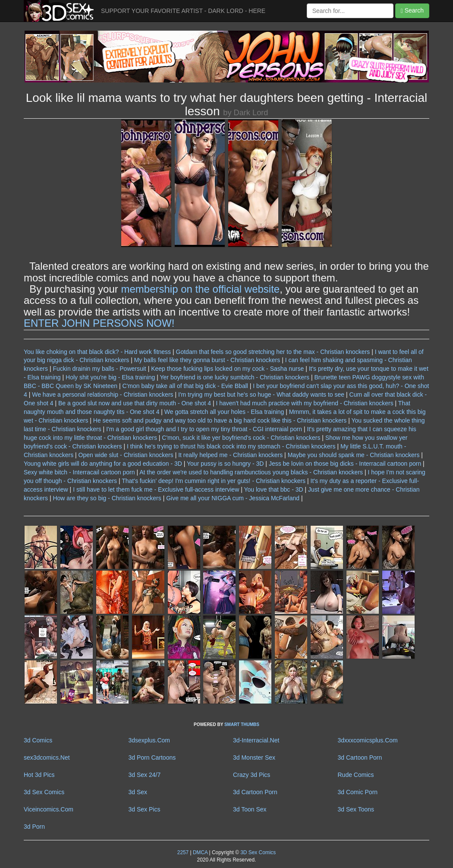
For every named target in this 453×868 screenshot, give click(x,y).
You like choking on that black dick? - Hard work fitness (97, 352)
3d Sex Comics (44, 792)
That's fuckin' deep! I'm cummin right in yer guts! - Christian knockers (214, 481)
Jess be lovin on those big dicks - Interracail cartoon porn (345, 464)
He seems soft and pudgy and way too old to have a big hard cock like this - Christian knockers (220, 420)
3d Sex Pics (145, 809)
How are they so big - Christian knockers (107, 498)
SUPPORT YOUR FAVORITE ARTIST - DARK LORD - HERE (183, 11)
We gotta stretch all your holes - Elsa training (224, 412)
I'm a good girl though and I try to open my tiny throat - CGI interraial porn (204, 429)
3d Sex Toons (356, 809)
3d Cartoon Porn (360, 758)
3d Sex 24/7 (145, 775)
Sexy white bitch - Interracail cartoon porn (79, 472)
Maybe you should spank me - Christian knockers (354, 455)
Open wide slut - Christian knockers (126, 455)
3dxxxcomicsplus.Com (368, 740)
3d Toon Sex (250, 809)
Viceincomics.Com (49, 809)
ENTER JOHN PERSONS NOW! (99, 323)
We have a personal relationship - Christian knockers (102, 395)
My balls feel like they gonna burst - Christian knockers (207, 360)
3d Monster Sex (254, 758)
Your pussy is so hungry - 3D (225, 464)
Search (412, 11)
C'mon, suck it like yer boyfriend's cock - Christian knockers (241, 438)
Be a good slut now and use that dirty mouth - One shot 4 (135, 403)
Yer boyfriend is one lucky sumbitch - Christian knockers (235, 377)
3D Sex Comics (257, 852)
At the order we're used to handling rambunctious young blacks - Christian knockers (251, 472)
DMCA (200, 852)
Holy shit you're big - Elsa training (110, 377)
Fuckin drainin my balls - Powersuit (99, 369)
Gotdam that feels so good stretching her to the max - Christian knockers (273, 352)
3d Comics (38, 740)
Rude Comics (356, 775)
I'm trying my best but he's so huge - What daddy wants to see (261, 395)
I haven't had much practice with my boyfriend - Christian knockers (304, 403)
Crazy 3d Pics (252, 775)
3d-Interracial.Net (256, 740)
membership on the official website (200, 289)
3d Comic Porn (358, 792)
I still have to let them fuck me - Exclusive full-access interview (156, 489)
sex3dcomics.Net (47, 758)
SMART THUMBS (242, 724)
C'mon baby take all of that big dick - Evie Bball (185, 386)
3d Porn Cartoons (152, 758)
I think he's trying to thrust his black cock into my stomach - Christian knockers (231, 446)
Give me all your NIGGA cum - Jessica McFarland (233, 498)
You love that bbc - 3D (273, 489)
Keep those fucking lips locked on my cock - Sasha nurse (227, 369)
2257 (183, 852)
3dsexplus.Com (149, 740)
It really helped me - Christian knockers (230, 455)
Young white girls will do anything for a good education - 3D (103, 464)
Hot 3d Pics (39, 775)
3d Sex (138, 792)
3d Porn (34, 827)
